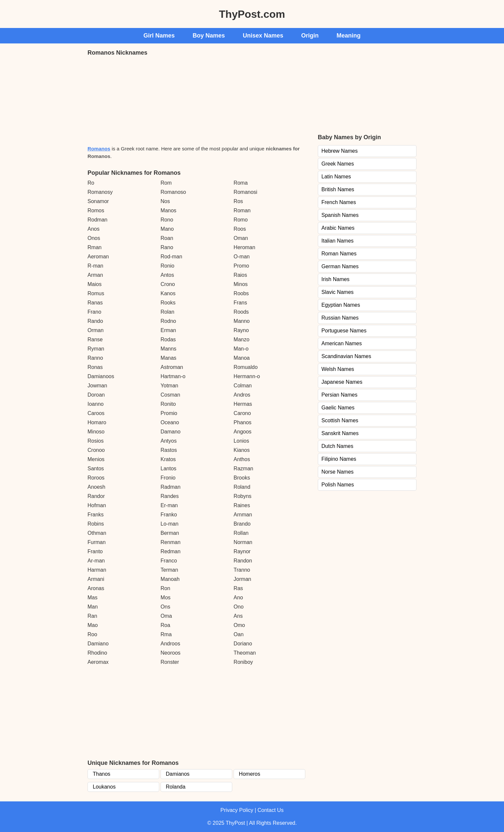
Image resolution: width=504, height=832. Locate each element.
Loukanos (104, 787)
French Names (339, 202)
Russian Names (340, 318)
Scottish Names (340, 420)
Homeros (250, 774)
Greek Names (338, 164)
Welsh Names (338, 369)
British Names (338, 189)
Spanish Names (340, 215)
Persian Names (339, 395)
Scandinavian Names (346, 356)
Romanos (99, 149)
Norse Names (338, 472)
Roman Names (339, 254)
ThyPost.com (252, 14)
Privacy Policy (237, 810)
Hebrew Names (340, 151)
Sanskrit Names (340, 433)
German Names (340, 266)
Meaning (349, 36)
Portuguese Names (344, 331)
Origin (310, 36)
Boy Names (209, 36)
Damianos (178, 774)
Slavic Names (338, 292)
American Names (342, 343)
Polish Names (338, 485)
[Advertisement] (137, 100)
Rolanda (176, 787)
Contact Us (271, 810)
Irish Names (335, 279)
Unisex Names (263, 36)
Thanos (101, 774)
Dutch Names (337, 446)
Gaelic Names (338, 408)
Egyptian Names (341, 305)
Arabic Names (338, 228)
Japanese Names (342, 382)
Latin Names (336, 177)
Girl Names (159, 36)
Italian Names (338, 241)
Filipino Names (339, 459)
